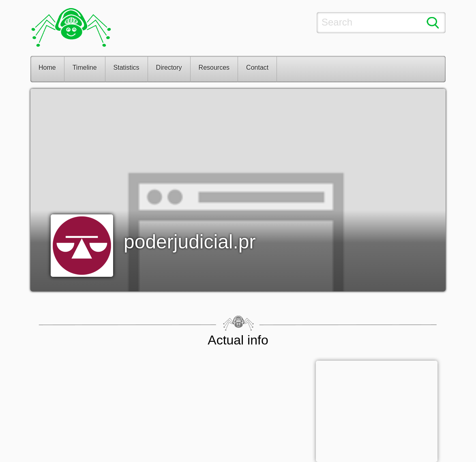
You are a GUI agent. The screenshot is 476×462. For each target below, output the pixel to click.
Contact (257, 67)
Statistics (127, 67)
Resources (214, 67)
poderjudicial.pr (190, 242)
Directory (169, 67)
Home (47, 67)
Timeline (85, 67)
